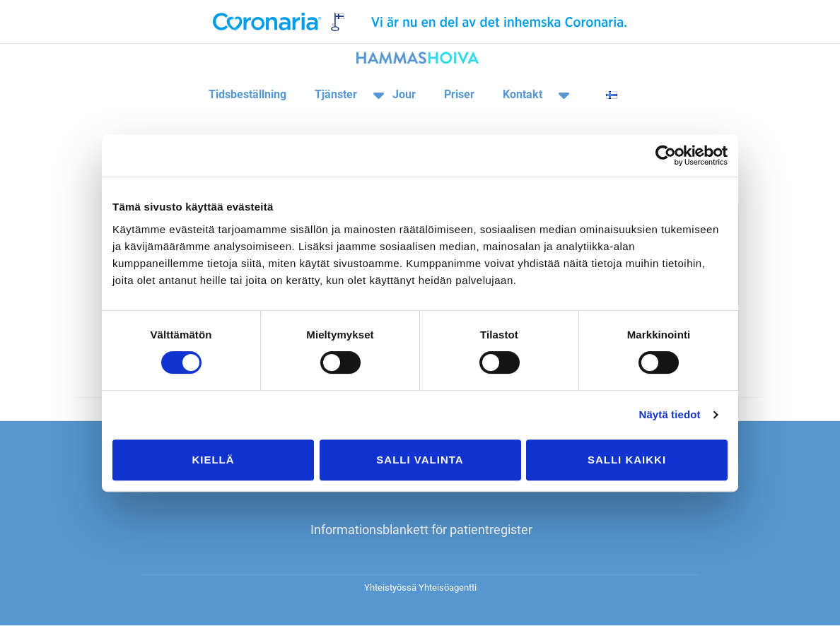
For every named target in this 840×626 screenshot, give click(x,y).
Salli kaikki (627, 460)
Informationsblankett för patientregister (421, 530)
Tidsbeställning (247, 94)
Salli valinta (420, 460)
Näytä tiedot (670, 414)
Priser (459, 94)
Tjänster (336, 94)
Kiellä (213, 460)
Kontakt (523, 94)
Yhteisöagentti (448, 587)
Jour (404, 94)
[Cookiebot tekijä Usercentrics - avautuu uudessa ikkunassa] (666, 155)
